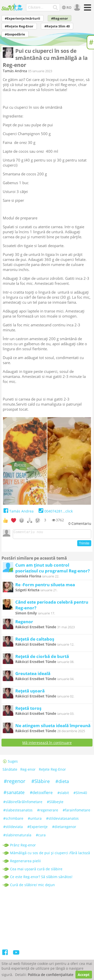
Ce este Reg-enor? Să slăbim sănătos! (41, 878)
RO (66, 7)
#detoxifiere (41, 794)
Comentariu (80, 523)
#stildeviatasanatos (62, 820)
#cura (41, 836)
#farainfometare (76, 812)
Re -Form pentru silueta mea (45, 586)
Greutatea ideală (33, 675)
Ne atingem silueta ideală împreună (53, 727)
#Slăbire (41, 783)
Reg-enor (28, 771)
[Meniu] (87, 9)
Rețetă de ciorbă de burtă (42, 658)
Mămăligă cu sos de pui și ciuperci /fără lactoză (50, 854)
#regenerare (48, 812)
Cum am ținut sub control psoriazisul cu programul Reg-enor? (53, 569)
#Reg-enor (60, 18)
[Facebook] (5, 955)
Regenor (24, 623)
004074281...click (55, 511)
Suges (10, 763)
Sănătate (10, 771)
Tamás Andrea (15, 71)
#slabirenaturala (17, 836)
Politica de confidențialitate (51, 975)
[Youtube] (16, 955)
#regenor (15, 783)
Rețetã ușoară (30, 692)
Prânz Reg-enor (23, 847)
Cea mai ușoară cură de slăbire (36, 870)
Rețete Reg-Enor (52, 771)
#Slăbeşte (55, 803)
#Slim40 (80, 794)
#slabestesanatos (18, 812)
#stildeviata (13, 828)
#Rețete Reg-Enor (19, 26)
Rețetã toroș (28, 710)
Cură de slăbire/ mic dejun (32, 886)
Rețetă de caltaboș (35, 640)
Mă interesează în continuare (47, 744)
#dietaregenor (64, 828)
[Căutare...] (55, 8)
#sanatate (14, 794)
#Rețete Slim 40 (57, 26)
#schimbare (13, 820)
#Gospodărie (15, 34)
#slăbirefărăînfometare (23, 803)
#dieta (62, 783)
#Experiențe (37, 828)
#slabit (63, 794)
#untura (35, 820)
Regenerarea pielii (25, 862)
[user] (77, 8)
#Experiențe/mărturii (22, 18)
